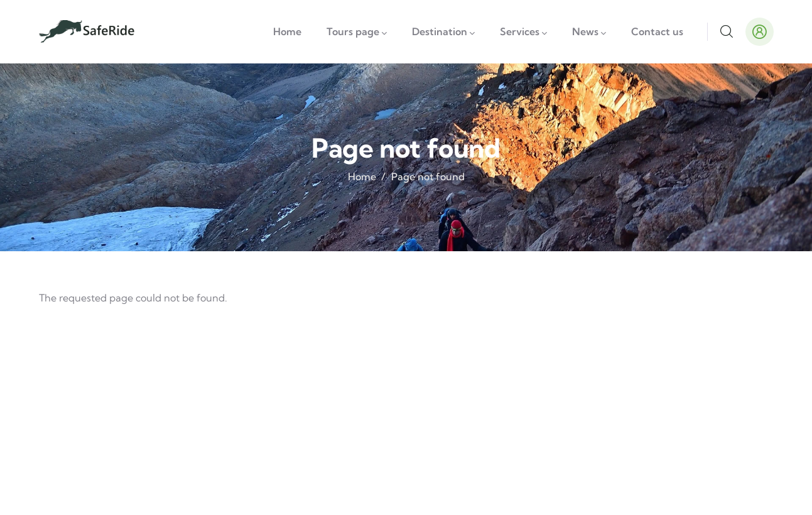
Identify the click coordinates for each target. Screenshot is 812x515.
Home (362, 176)
